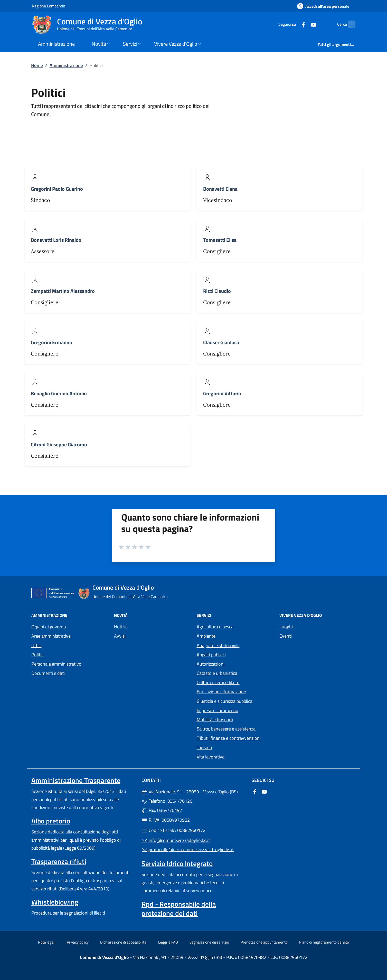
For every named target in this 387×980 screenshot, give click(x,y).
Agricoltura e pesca (215, 627)
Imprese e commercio (218, 710)
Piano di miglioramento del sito (324, 942)
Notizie (121, 627)
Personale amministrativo (56, 664)
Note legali (47, 942)
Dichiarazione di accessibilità (123, 942)
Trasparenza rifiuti (59, 861)
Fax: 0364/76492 (162, 810)
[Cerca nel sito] (349, 24)
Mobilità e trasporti (215, 720)
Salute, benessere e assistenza (226, 729)
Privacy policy (78, 942)
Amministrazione (66, 65)
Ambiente (206, 636)
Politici (38, 655)
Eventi (286, 636)
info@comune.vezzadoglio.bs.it (176, 840)
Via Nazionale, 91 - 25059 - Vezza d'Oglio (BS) (193, 791)
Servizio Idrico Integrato (177, 863)
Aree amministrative (51, 636)
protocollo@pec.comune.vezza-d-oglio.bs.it (188, 849)
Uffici (36, 645)
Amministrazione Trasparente (76, 780)
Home (37, 65)
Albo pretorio (51, 821)
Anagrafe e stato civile (218, 645)
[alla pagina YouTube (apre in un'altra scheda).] (304, 24)
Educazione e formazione (221, 692)
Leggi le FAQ (168, 942)
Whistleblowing (55, 902)
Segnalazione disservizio (209, 942)
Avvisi (120, 636)
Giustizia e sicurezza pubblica (225, 701)
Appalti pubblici (211, 655)
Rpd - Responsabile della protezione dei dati (179, 909)
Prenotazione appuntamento (264, 942)
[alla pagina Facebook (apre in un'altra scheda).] (293, 24)
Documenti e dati (48, 673)
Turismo (204, 747)
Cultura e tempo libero (218, 682)
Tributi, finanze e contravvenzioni (229, 738)
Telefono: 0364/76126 (167, 801)
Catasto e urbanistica (217, 673)
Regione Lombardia (49, 6)
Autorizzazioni (211, 664)
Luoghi (286, 627)
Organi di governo (49, 627)
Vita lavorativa (211, 757)
